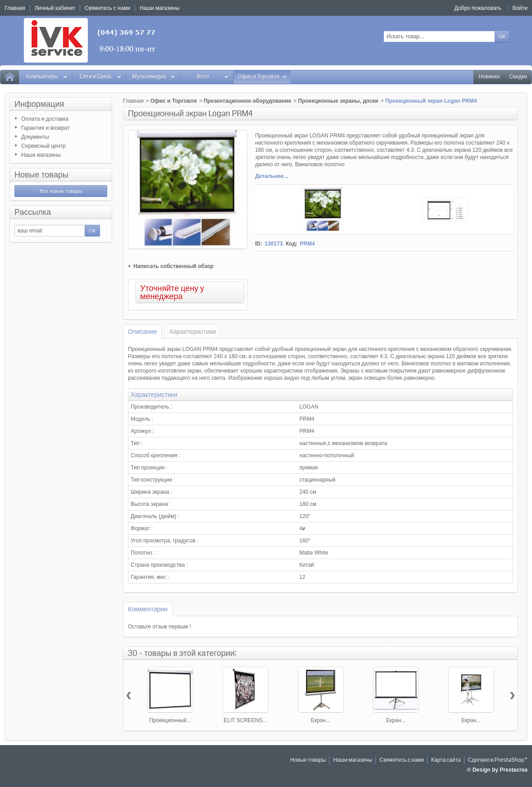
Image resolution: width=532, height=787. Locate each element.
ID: (259, 244)
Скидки (518, 77)
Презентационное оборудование (248, 101)
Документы (35, 137)
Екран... (321, 720)
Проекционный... (170, 720)
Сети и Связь (101, 77)
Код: (291, 244)
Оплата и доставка (45, 119)
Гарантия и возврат (45, 128)
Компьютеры (47, 77)
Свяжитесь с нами (402, 760)
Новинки (489, 77)
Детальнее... (271, 176)
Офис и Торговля (263, 77)
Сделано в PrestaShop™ (498, 760)
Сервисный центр (43, 146)
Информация (39, 104)
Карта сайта (446, 760)
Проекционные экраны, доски (338, 101)
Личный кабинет (55, 8)
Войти (520, 8)
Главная (133, 101)
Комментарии (148, 609)
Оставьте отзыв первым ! (159, 627)
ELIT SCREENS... (245, 720)
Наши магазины (41, 155)
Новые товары (41, 175)
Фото (213, 77)
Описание (142, 332)
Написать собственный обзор (173, 266)
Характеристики (192, 332)
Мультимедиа (154, 77)
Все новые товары (61, 191)
